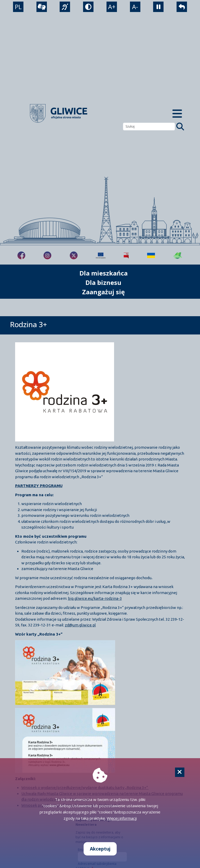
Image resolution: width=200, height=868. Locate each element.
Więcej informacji (122, 818)
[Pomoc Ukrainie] (151, 255)
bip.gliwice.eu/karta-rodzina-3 (95, 598)
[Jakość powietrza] (178, 255)
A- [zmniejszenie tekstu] (135, 7)
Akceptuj (100, 849)
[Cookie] (180, 772)
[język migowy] (65, 7)
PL (18, 7)
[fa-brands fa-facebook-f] (21, 255)
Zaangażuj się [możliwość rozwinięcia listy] (103, 292)
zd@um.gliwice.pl (80, 625)
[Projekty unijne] (101, 255)
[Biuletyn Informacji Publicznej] (126, 255)
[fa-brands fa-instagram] (47, 255)
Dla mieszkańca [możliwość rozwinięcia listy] (104, 273)
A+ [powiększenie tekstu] (112, 7)
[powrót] (182, 7)
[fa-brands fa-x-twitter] (74, 255)
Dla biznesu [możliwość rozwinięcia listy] (103, 282)
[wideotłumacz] (42, 7)
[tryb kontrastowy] (88, 7)
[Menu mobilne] (177, 113)
